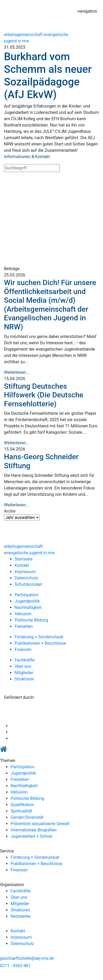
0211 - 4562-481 (15, 966)
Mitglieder (24, 673)
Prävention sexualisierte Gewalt (40, 824)
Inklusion (23, 614)
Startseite (24, 559)
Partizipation (26, 595)
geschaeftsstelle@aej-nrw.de (27, 958)
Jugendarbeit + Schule (32, 836)
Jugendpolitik (27, 601)
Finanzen (23, 650)
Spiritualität (21, 811)
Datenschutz (26, 578)
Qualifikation (22, 805)
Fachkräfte (25, 660)
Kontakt (22, 565)
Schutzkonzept (28, 584)
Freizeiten (24, 626)
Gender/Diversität (27, 817)
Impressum (25, 572)
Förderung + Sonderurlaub (39, 637)
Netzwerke (20, 916)
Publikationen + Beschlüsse (40, 643)
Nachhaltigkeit (28, 607)
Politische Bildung (31, 620)
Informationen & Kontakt (27, 157)
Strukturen (24, 679)
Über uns (23, 666)
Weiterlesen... (17, 372)
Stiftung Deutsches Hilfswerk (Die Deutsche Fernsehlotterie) (44, 395)
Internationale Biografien (34, 830)
